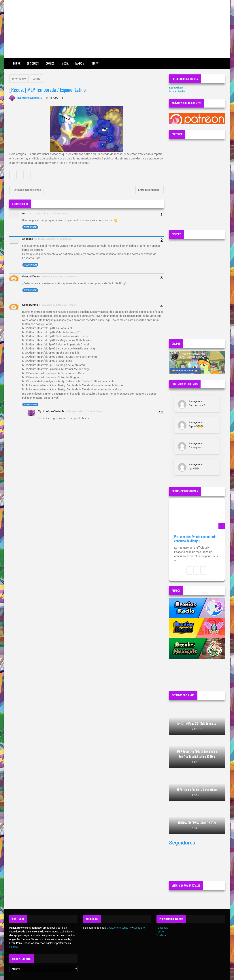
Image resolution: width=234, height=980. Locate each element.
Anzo (25, 213)
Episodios (33, 63)
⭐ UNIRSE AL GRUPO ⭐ (185, 371)
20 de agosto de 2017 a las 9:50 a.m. (60, 277)
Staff (95, 63)
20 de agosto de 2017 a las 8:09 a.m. (48, 214)
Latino (36, 79)
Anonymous (196, 401)
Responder (30, 227)
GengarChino (30, 305)
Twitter (161, 932)
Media (65, 63)
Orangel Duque (31, 276)
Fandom (80, 63)
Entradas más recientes (27, 190)
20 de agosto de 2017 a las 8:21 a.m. (53, 239)
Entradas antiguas (149, 190)
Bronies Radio (177, 91)
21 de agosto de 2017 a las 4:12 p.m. (58, 305)
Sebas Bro (139, 928)
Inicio (17, 63)
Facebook (162, 928)
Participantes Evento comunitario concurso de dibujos (195, 539)
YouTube (161, 935)
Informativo (19, 79)
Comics (50, 63)
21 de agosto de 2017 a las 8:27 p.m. (84, 411)
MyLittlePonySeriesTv (51, 411)
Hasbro (14, 947)
